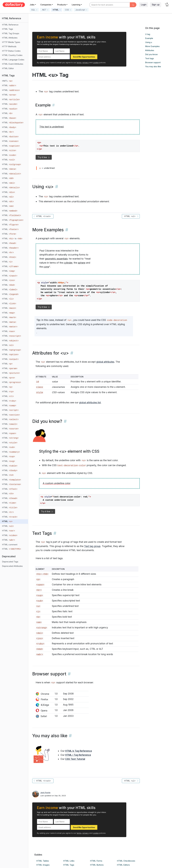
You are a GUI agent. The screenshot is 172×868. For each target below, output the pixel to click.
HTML (9, 85)
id (37, 382)
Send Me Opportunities (84, 57)
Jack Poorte (45, 792)
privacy (86, 62)
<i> (38, 612)
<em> (39, 622)
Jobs (32, 5)
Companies (46, 5)
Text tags (149, 58)
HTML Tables (43, 861)
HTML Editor (8, 68)
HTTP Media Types (11, 42)
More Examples (152, 46)
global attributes (105, 362)
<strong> (42, 628)
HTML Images (43, 865)
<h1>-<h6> (42, 574)
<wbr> (40, 654)
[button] (34, 10)
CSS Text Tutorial (75, 759)
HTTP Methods (9, 46)
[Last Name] (62, 51)
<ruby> (40, 644)
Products (62, 5)
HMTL (7, 81)
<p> (38, 579)
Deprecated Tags (10, 562)
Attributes (150, 50)
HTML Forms (96, 861)
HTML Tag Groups (11, 33)
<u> (38, 606)
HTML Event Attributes (13, 64)
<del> (40, 633)
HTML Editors (123, 865)
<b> (38, 617)
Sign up (156, 5)
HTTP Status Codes (11, 51)
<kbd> (40, 649)
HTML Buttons (97, 865)
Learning (76, 5)
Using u (149, 42)
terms (79, 62)
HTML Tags (8, 29)
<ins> (40, 639)
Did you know (151, 54)
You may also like (153, 66)
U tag (148, 34)
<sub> (40, 601)
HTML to (12, 239)
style (40, 393)
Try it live (44, 157)
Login (144, 5)
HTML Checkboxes (126, 861)
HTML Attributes (10, 38)
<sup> (40, 595)
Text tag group (92, 546)
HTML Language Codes (13, 60)
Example (149, 38)
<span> (40, 585)
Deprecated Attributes (12, 566)
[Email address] (53, 57)
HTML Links (69, 861)
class (40, 387)
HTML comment (10, 545)
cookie (96, 62)
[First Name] (45, 51)
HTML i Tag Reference (78, 755)
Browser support (153, 62)
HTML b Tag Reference (79, 751)
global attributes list (90, 402)
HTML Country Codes (12, 55)
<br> (39, 590)
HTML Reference (10, 25)
